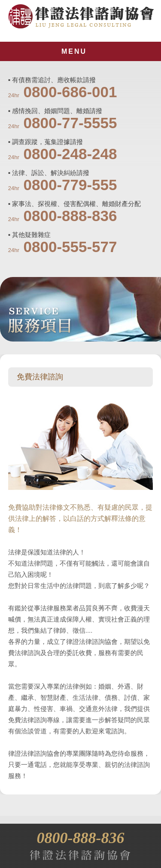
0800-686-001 (70, 92)
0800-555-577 (70, 247)
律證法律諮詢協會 (81, 17)
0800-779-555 (70, 185)
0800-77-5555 (70, 123)
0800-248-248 (70, 154)
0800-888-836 (70, 216)
